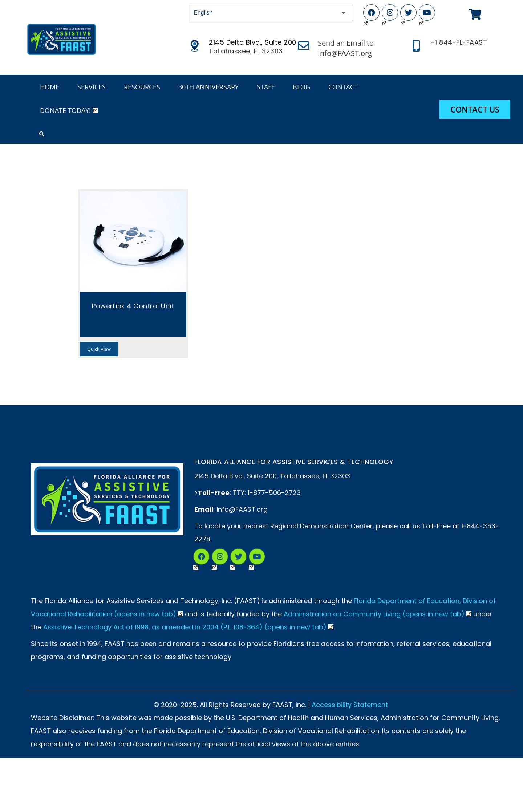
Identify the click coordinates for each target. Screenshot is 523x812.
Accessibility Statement (350, 705)
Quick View (99, 349)
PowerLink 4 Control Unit (133, 306)
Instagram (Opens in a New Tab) (214, 558)
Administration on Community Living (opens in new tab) (378, 614)
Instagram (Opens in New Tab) (384, 14)
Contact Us (475, 109)
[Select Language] (271, 13)
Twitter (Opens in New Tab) (403, 14)
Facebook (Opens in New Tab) (366, 14)
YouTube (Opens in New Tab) (421, 14)
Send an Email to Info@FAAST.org (346, 48)
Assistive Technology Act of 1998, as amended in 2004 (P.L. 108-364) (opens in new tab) (188, 627)
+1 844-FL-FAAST (459, 42)
